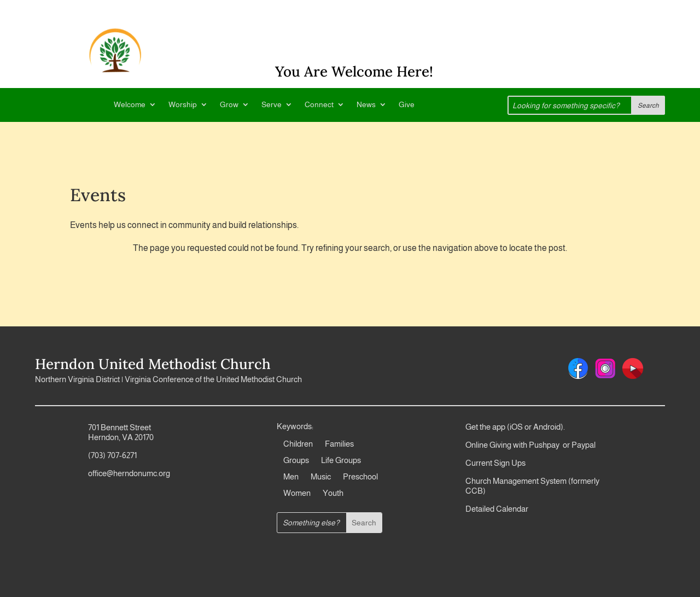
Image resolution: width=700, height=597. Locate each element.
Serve (272, 105)
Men (291, 477)
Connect (319, 105)
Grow (229, 105)
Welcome (130, 105)
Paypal (583, 445)
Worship (183, 105)
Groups (296, 461)
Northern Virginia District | (80, 379)
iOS (516, 427)
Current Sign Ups (495, 463)
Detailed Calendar (497, 509)
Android (547, 427)
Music (321, 477)
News (366, 105)
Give (407, 105)
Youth (333, 493)
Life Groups (341, 461)
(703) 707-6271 (112, 455)
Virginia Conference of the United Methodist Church (213, 379)
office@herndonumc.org (129, 473)
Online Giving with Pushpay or (518, 445)
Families (339, 444)
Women (297, 493)
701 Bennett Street (119, 427)
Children (298, 444)
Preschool (360, 477)
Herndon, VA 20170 (121, 437)
